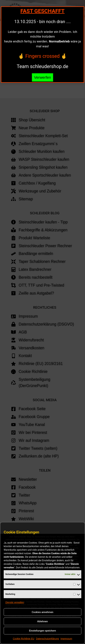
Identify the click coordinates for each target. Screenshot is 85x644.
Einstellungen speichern (42, 631)
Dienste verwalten (15, 602)
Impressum (66, 639)
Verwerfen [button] (43, 77)
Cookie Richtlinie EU (24, 639)
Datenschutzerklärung (47, 639)
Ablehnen (42, 621)
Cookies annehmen (43, 612)
